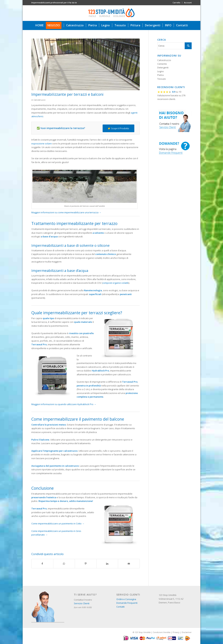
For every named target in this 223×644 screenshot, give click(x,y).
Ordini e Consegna (126, 599)
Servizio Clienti (82, 603)
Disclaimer (187, 632)
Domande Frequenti (127, 603)
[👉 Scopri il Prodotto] (118, 128)
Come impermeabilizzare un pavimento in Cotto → (58, 524)
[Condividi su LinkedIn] (107, 564)
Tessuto (162, 79)
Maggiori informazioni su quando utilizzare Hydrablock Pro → (64, 404)
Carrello (176, 3)
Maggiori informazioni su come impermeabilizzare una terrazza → (66, 212)
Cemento (162, 64)
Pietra (160, 75)
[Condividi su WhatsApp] (64, 564)
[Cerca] (174, 46)
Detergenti (163, 67)
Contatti (120, 607)
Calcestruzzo (40, 100)
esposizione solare (42, 144)
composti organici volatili (115, 283)
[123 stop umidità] (111, 13)
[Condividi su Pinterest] (86, 564)
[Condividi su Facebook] (42, 564)
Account (188, 3)
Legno (161, 71)
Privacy (176, 632)
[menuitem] (177, 3)
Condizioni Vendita (162, 632)
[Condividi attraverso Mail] (129, 564)
